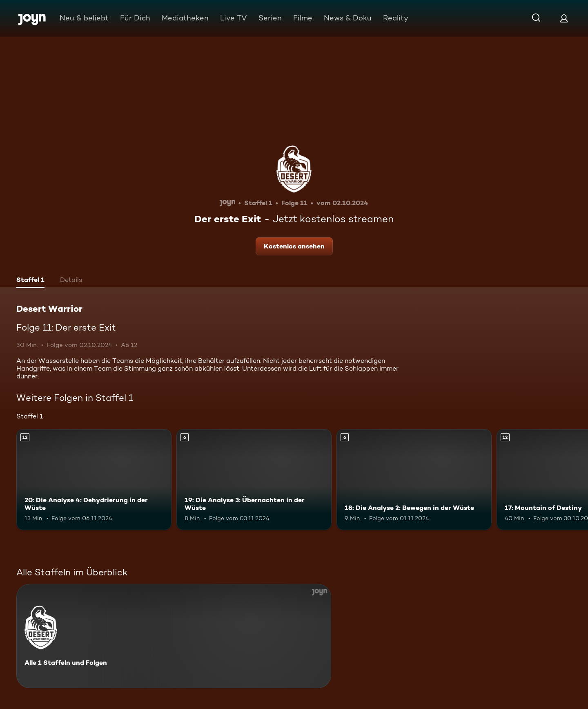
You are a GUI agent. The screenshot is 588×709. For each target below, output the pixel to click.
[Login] (564, 18)
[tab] (30, 281)
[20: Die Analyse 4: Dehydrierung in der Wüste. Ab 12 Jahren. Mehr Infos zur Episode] (94, 480)
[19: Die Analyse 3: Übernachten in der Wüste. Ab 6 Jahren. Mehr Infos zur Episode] (254, 480)
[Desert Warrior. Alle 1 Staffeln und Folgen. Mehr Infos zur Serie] (174, 636)
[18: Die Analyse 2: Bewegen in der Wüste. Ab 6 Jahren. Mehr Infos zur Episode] (414, 480)
